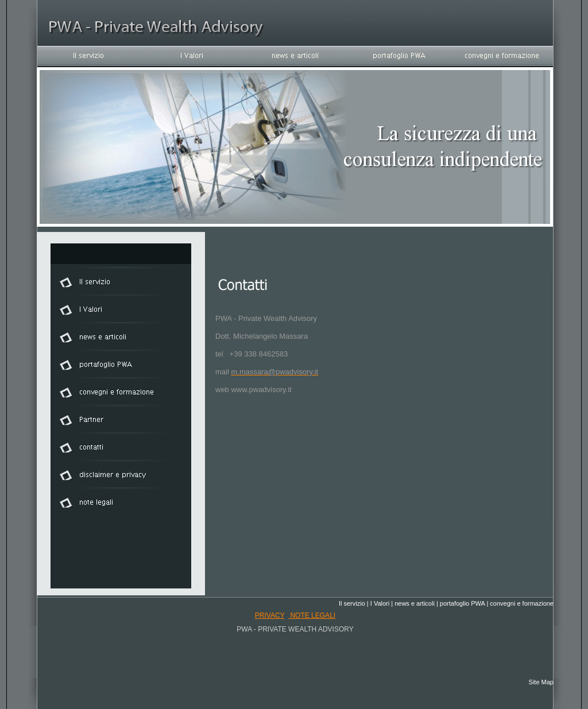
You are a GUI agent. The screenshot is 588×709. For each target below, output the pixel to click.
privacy (270, 615)
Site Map (541, 682)
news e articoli (415, 603)
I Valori (380, 603)
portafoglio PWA (462, 603)
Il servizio (352, 603)
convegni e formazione (522, 603)
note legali (312, 615)
